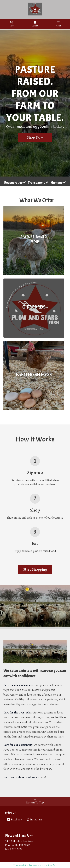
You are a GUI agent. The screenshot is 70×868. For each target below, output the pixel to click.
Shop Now (35, 137)
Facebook (14, 820)
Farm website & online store (25, 865)
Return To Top (35, 801)
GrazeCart (52, 865)
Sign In (35, 24)
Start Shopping (35, 569)
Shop (12, 24)
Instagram (34, 820)
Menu (58, 24)
